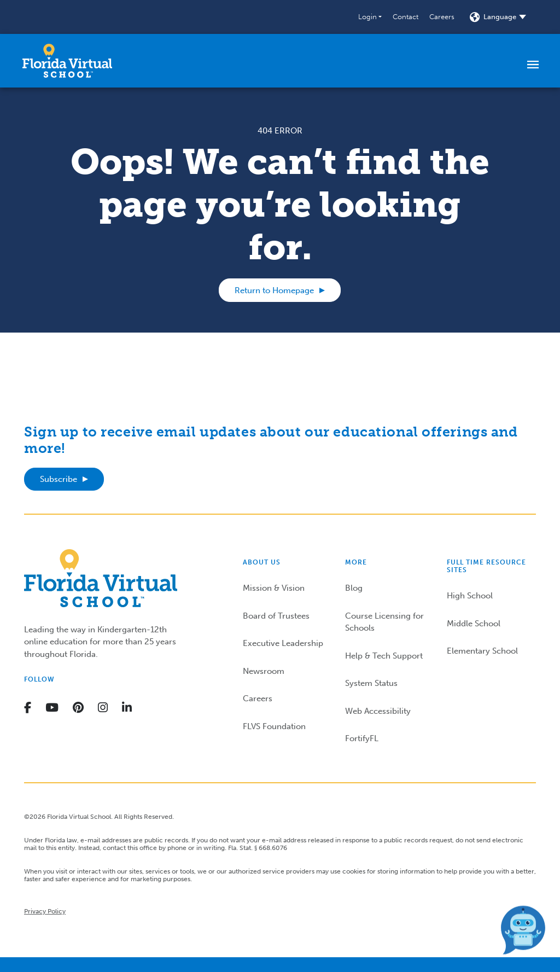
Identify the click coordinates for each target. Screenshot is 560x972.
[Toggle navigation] (533, 64)
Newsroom (264, 671)
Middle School (474, 624)
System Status (371, 683)
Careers (442, 17)
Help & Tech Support (384, 656)
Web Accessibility (378, 711)
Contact (406, 17)
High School (470, 596)
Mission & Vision (274, 588)
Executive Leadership (283, 643)
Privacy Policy (45, 911)
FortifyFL (362, 738)
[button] (370, 17)
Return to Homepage (274, 290)
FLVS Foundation (274, 726)
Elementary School (482, 651)
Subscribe (59, 479)
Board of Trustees (276, 616)
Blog (354, 588)
